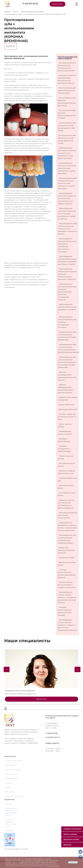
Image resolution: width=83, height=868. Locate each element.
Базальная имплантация (15, 796)
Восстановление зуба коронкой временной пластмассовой (67, 90)
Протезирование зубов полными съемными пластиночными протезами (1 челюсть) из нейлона (67, 229)
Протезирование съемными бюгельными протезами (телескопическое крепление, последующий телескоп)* (67, 292)
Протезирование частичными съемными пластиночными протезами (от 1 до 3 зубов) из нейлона (67, 198)
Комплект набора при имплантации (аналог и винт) (67, 417)
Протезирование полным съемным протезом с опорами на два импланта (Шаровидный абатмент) (67, 625)
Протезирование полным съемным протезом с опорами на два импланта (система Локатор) (67, 597)
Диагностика (10, 765)
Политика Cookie (53, 866)
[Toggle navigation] (77, 4)
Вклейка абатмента (66, 405)
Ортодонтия (10, 792)
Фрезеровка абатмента (68, 409)
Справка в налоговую (72, 829)
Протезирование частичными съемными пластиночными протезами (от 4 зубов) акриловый (67, 168)
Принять (73, 862)
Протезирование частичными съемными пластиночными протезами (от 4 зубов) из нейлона (67, 214)
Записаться (57, 4)
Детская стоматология (14, 761)
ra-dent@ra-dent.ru (53, 737)
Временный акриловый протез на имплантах (66, 550)
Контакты (9, 804)
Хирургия (9, 783)
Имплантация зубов (13, 770)
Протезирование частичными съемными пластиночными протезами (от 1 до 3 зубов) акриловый (67, 153)
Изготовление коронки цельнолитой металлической (67, 515)
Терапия (8, 787)
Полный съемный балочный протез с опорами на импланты (67, 585)
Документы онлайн (71, 839)
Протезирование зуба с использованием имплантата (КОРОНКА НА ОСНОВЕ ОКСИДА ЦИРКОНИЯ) (67, 362)
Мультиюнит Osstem (67, 558)
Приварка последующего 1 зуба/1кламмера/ (64, 449)
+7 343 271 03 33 (51, 733)
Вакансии (67, 845)
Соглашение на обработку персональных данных (11, 812)
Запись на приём (70, 834)
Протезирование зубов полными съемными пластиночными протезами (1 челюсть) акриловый (67, 183)
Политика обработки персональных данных (11, 823)
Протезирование (12, 778)
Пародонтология (12, 774)
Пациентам (9, 831)
